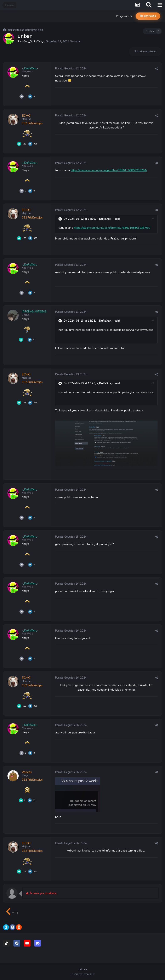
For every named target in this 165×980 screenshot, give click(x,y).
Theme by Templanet (82, 974)
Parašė (71, 69)
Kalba (83, 969)
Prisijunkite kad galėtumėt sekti (25, 30)
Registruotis (148, 16)
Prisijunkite (124, 16)
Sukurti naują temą (145, 52)
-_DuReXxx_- (36, 41)
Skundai (75, 41)
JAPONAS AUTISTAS (34, 312)
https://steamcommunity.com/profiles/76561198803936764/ (109, 170)
